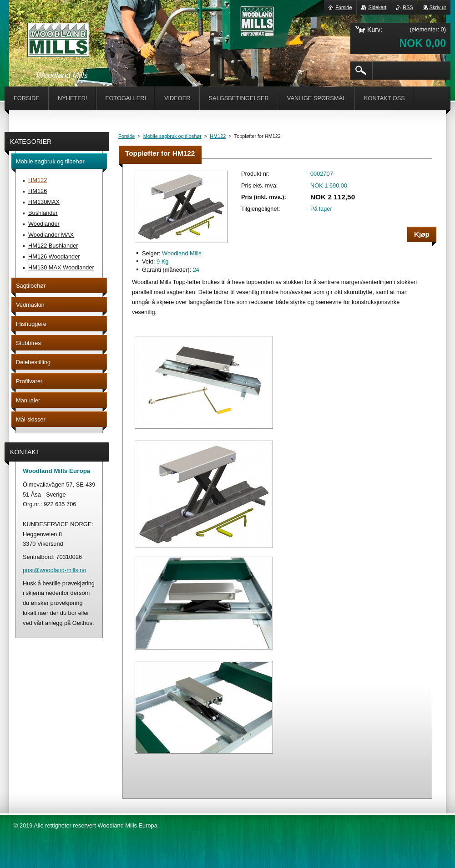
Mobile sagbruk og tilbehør (172, 136)
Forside (126, 136)
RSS (408, 7)
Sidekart (377, 7)
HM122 (218, 136)
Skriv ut (438, 7)
